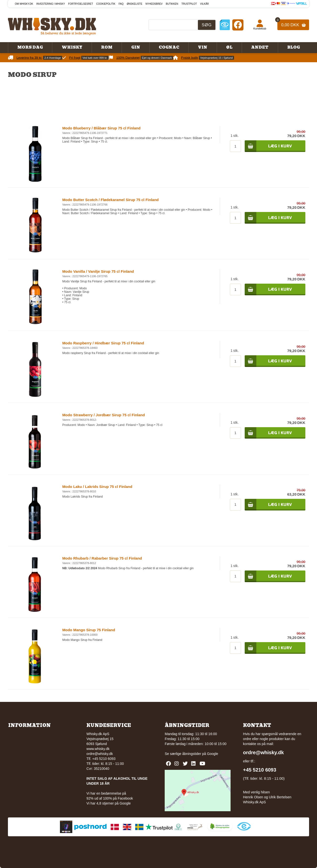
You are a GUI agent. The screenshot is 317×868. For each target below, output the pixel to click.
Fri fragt (75, 58)
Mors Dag (30, 47)
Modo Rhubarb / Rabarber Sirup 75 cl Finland (102, 558)
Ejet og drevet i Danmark (157, 58)
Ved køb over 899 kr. (95, 58)
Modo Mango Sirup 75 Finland (89, 630)
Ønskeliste (135, 4)
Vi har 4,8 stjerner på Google (109, 803)
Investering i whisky (51, 4)
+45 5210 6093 (260, 770)
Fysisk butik (190, 58)
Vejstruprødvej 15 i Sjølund (216, 58)
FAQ (121, 4)
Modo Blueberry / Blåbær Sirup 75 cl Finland (102, 128)
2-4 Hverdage (53, 58)
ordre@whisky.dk (100, 754)
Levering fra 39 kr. (29, 58)
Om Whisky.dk (24, 4)
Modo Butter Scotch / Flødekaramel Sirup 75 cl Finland (111, 200)
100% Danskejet (128, 58)
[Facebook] (238, 25)
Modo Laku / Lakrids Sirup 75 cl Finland (97, 487)
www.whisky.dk (98, 749)
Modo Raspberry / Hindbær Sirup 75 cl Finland (103, 343)
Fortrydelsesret (80, 4)
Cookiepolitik (106, 4)
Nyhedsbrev (154, 4)
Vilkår (205, 4)
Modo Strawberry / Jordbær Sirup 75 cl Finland (104, 415)
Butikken (172, 4)
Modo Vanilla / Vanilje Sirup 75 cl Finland (98, 271)
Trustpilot (189, 4)
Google (213, 754)
